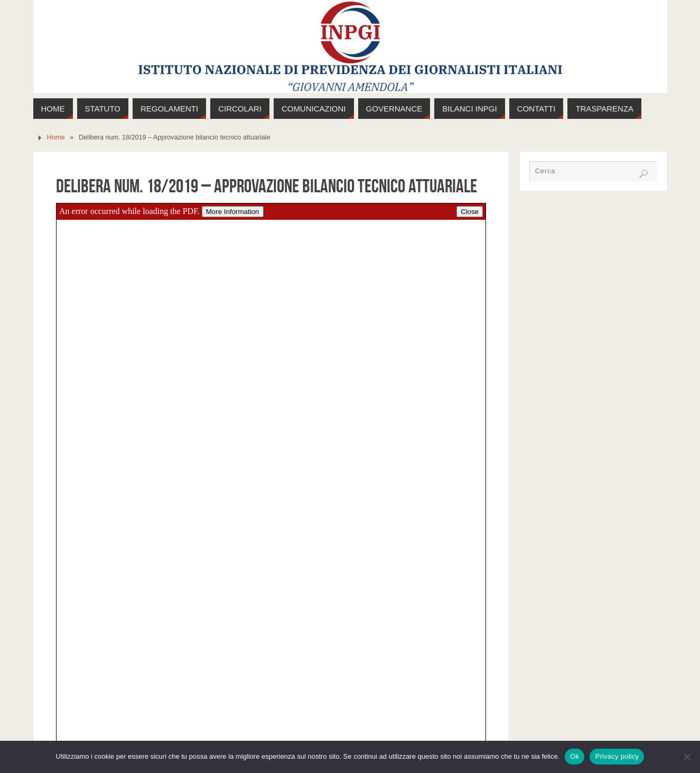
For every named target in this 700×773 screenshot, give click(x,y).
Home (56, 137)
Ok (575, 756)
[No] (687, 757)
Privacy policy (617, 756)
